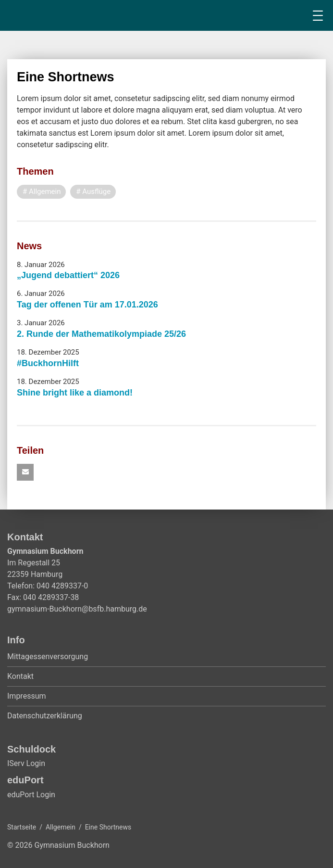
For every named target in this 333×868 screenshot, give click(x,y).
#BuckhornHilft (48, 363)
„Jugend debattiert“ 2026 (68, 275)
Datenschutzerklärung (45, 716)
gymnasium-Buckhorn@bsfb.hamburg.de (77, 609)
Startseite (22, 827)
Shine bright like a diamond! (75, 393)
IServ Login (26, 763)
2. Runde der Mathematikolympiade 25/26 (101, 334)
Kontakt (20, 676)
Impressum (27, 696)
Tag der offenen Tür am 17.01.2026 (87, 305)
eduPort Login (31, 795)
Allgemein (61, 827)
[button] (25, 472)
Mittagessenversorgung (48, 657)
